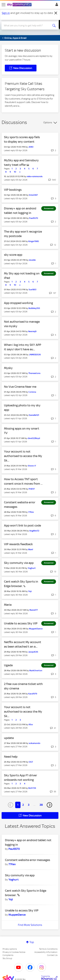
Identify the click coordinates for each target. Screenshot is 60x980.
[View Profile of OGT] (31, 762)
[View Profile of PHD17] (32, 489)
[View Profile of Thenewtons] (34, 373)
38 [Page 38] (41, 805)
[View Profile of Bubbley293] (34, 308)
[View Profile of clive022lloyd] (34, 438)
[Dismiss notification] (56, 13)
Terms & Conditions (48, 949)
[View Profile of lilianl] (31, 549)
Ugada (8, 665)
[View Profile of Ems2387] (33, 195)
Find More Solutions (30, 925)
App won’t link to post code (22, 525)
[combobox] (27, 26)
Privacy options (10, 949)
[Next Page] (49, 805)
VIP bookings (13, 190)
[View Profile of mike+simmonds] (35, 176)
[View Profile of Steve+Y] (32, 466)
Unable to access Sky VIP (21, 623)
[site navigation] (4, 5)
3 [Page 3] (29, 805)
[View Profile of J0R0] (31, 147)
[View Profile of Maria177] (34, 610)
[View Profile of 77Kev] (31, 512)
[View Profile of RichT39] (32, 788)
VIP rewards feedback (18, 544)
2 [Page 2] (23, 805)
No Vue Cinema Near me (20, 387)
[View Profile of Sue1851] (32, 290)
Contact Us (52, 955)
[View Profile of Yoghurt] (32, 568)
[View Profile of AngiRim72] (34, 531)
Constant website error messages (28, 860)
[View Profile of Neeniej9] (32, 331)
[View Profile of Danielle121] (34, 415)
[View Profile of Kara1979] (33, 694)
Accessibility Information (46, 952)
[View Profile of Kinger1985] (34, 241)
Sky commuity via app (19, 563)
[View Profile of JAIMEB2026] (35, 355)
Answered (49, 208)
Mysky (8, 368)
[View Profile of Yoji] (30, 591)
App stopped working (18, 303)
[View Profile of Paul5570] (34, 218)
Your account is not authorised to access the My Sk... (23, 456)
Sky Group (7, 958)
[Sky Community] (20, 5)
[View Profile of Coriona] (32, 392)
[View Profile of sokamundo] (35, 743)
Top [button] (32, 942)
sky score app (13, 255)
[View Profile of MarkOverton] (36, 671)
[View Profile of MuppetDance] (36, 629)
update (9, 738)
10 (15, 172)
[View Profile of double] (32, 260)
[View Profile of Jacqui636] (33, 652)
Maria (8, 605)
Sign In (56, 5)
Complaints (8, 955)
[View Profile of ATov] (31, 724)
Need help (11, 757)
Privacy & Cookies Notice (14, 952)
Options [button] (48, 123)
